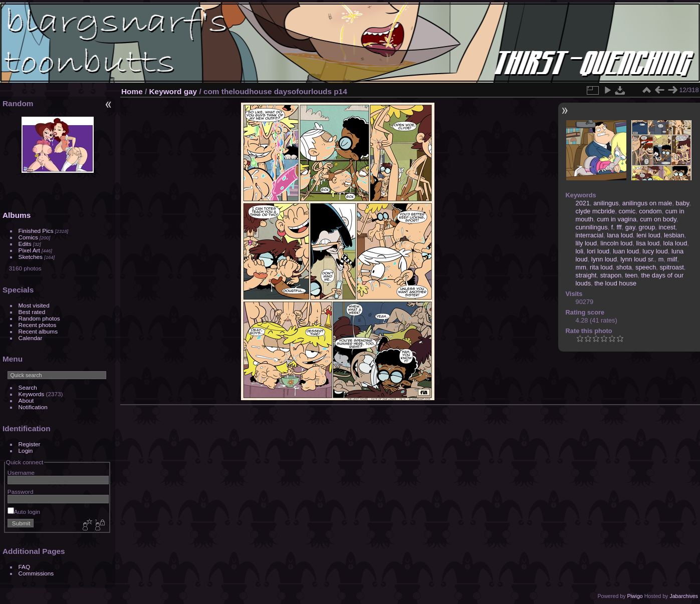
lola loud (675, 243)
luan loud (626, 251)
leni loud (648, 235)
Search (28, 387)
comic (627, 211)
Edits (25, 244)
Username (21, 473)
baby (683, 203)
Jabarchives (684, 596)
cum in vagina (617, 219)
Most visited (34, 305)
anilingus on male (647, 203)
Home (132, 91)
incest (667, 227)
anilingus (606, 203)
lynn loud (604, 259)
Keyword (166, 91)
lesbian (674, 235)
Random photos (39, 318)
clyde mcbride (596, 211)
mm (581, 267)
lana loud (620, 235)
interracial (590, 235)
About (26, 400)
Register (30, 444)
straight (586, 275)
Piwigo (635, 596)
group (647, 227)
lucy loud (655, 251)
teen (631, 275)
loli (580, 251)
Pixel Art (29, 250)
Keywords (32, 394)
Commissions (36, 573)
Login (26, 450)
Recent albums (38, 331)
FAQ (25, 567)
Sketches (31, 257)
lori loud (598, 251)
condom (650, 211)
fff (619, 227)
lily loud (587, 243)
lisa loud (648, 243)
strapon (611, 275)
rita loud (601, 267)
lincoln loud (616, 243)
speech (646, 267)
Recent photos (38, 325)
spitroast (671, 267)
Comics (28, 237)
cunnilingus (592, 227)
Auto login (24, 512)
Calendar (31, 338)
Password (21, 492)
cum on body (658, 219)
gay (190, 91)
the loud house (615, 283)
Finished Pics (36, 231)
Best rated (32, 312)
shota (624, 267)
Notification (33, 407)
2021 (583, 203)
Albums (17, 215)
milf (672, 259)
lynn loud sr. (637, 259)
